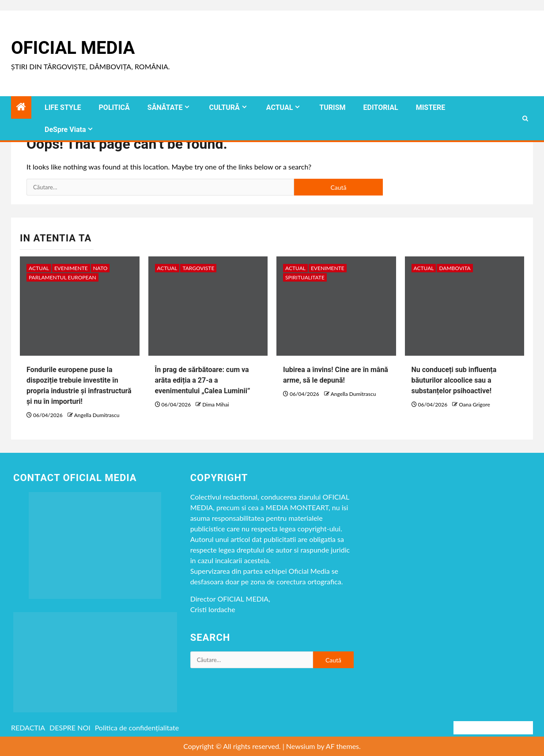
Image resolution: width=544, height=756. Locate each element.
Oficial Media (73, 48)
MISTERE (431, 107)
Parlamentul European (62, 277)
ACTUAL (280, 107)
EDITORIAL (381, 107)
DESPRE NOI (70, 728)
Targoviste (198, 268)
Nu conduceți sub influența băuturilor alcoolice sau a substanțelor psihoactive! (454, 380)
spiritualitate (305, 277)
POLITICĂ (114, 107)
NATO (100, 268)
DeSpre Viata (65, 130)
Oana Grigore (474, 404)
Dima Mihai (215, 404)
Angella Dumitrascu (97, 415)
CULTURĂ (224, 107)
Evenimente (71, 268)
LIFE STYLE (63, 107)
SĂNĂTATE (165, 107)
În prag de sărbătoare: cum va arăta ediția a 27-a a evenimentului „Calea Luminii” (203, 380)
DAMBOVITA (455, 268)
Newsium (301, 746)
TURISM (332, 107)
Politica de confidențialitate (137, 728)
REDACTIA (28, 728)
